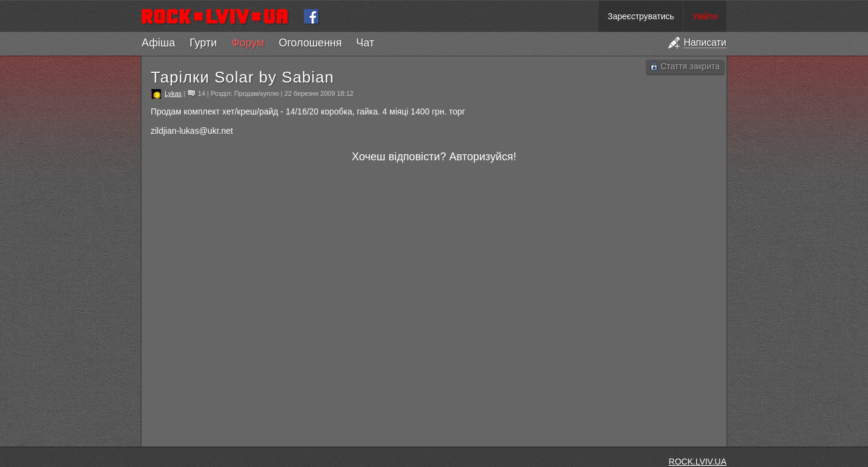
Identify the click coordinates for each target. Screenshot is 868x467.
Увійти (705, 16)
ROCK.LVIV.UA (697, 462)
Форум (248, 43)
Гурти (203, 43)
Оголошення (310, 43)
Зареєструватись (641, 16)
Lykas (173, 93)
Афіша (158, 43)
